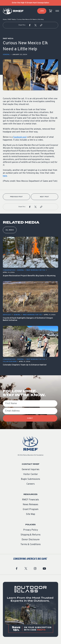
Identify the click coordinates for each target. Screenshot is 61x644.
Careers (31, 484)
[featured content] (30, 609)
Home (5, 20)
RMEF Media (12, 20)
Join (42, 11)
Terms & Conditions (31, 544)
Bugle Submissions (30, 479)
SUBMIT (30, 418)
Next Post (45, 197)
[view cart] (50, 11)
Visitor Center (31, 474)
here (5, 176)
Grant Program (31, 509)
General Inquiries (31, 470)
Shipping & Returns (30, 535)
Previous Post (16, 197)
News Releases (30, 505)
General (6, 55)
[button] (30, 25)
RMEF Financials (30, 500)
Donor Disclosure (31, 540)
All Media (10, 230)
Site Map (30, 514)
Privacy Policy (31, 530)
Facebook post (20, 137)
